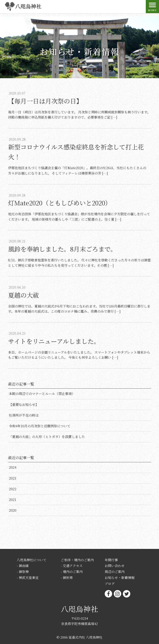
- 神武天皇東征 (28, 578)
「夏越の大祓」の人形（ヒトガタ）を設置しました (47, 437)
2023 (12, 478)
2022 (13, 489)
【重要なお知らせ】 (24, 405)
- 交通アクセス (72, 566)
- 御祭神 (23, 572)
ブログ (110, 584)
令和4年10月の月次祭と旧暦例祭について (40, 426)
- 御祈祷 (67, 578)
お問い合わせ (115, 566)
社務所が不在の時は (24, 415)
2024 (13, 467)
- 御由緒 (23, 566)
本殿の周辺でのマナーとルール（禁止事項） (42, 394)
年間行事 (111, 560)
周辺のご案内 (115, 572)
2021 (12, 500)
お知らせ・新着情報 (120, 578)
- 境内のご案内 (72, 572)
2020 (13, 510)
